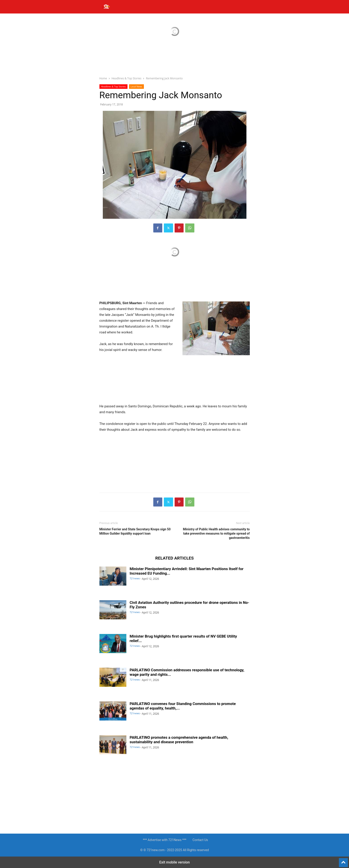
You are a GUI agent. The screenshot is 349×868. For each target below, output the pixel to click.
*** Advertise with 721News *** (165, 840)
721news (135, 578)
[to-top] (343, 861)
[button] (107, 7)
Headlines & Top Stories (126, 78)
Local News (136, 87)
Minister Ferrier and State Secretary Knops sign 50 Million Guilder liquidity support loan (135, 531)
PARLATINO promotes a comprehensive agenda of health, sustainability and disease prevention (179, 740)
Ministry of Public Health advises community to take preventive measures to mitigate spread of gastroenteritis (216, 533)
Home (103, 78)
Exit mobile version (174, 862)
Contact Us (200, 840)
